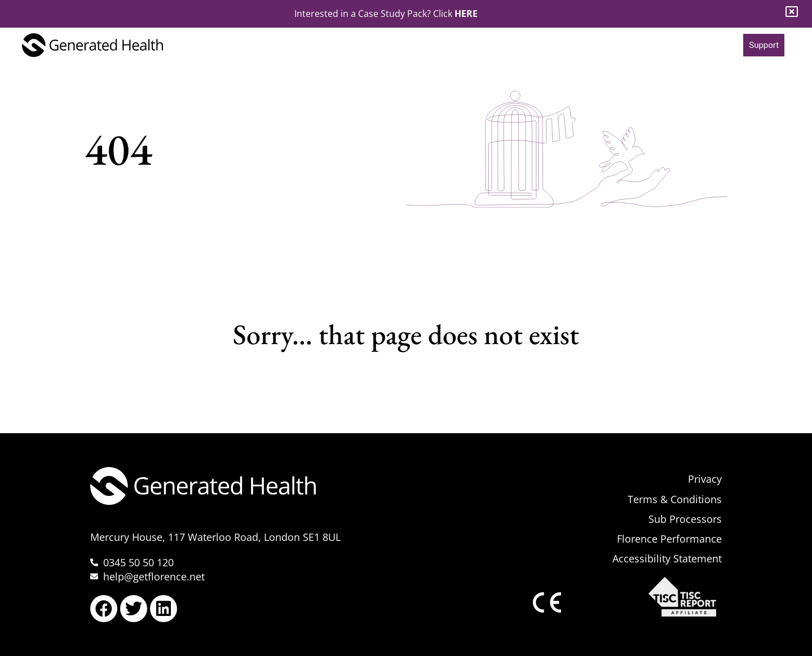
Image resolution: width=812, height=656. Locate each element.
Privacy (705, 479)
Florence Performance (669, 539)
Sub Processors (685, 519)
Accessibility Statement (667, 558)
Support (764, 45)
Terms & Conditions (675, 499)
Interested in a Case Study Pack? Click (386, 14)
